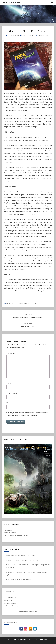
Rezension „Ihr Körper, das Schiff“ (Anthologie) (22, 560)
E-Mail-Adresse (12, 393)
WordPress (33, 639)
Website (9, 403)
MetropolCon (9, 530)
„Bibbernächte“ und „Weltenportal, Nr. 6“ (20, 556)
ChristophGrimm (28, 35)
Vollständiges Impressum (28, 611)
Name (9, 383)
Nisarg (46, 639)
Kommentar (11, 353)
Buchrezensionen (30, 303)
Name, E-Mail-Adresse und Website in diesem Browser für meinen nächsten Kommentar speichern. (28, 414)
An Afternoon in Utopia (15, 303)
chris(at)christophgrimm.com (15, 606)
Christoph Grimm (11, 3)
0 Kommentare (44, 35)
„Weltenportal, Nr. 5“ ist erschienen (18, 579)
